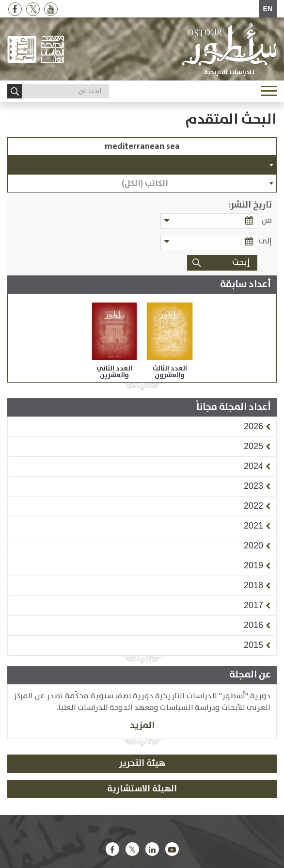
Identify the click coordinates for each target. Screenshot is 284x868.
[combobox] (142, 165)
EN (268, 9)
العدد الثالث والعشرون (170, 372)
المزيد (142, 725)
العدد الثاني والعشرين (114, 372)
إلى (265, 241)
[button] (253, 426)
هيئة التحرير (142, 763)
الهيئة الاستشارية (142, 789)
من (267, 220)
